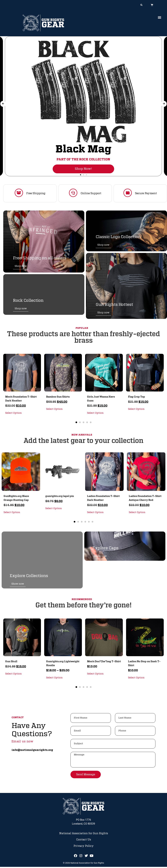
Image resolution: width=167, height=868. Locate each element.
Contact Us (84, 841)
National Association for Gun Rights (84, 834)
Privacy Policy (84, 847)
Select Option (13, 414)
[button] (141, 5)
